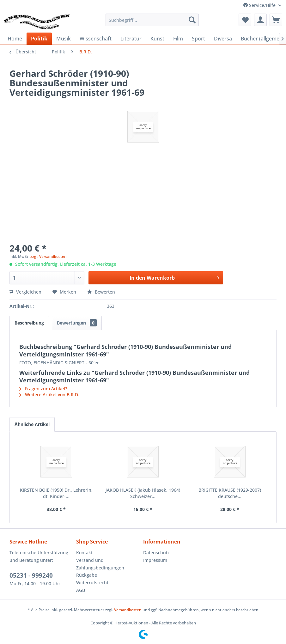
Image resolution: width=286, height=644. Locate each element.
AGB (81, 590)
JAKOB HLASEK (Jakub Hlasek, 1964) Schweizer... (143, 493)
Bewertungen (77, 323)
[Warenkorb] (276, 20)
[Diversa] (223, 39)
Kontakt (84, 553)
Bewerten (101, 292)
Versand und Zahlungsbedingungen (100, 564)
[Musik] (64, 39)
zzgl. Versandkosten (49, 256)
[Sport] (198, 39)
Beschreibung (29, 323)
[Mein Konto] (260, 20)
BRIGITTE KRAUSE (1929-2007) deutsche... (230, 493)
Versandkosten (128, 610)
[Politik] (39, 39)
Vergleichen (25, 292)
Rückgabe (87, 575)
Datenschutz (156, 553)
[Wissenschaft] (96, 39)
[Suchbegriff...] (152, 20)
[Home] (15, 39)
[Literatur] (131, 39)
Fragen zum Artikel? (43, 389)
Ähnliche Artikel (32, 424)
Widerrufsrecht (92, 583)
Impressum (155, 560)
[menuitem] (152, 20)
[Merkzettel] (245, 20)
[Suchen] (192, 20)
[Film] (178, 39)
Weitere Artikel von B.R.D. (49, 395)
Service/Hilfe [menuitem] (260, 5)
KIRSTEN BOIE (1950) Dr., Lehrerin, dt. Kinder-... (56, 493)
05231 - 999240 (31, 575)
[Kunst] (157, 39)
